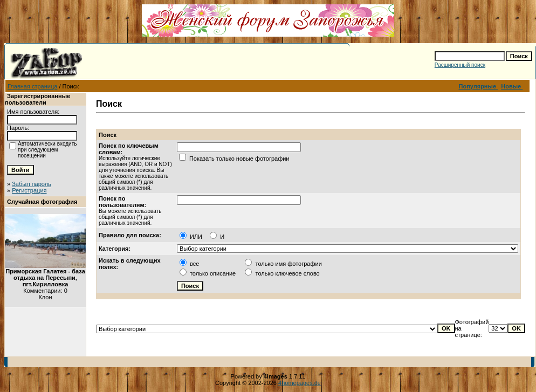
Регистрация (29, 190)
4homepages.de (300, 383)
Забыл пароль (32, 184)
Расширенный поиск (460, 65)
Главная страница (32, 86)
